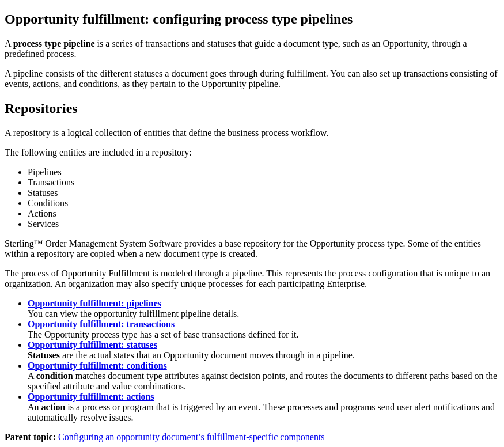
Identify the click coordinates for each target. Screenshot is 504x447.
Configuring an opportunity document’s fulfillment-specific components (192, 437)
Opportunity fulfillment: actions (91, 397)
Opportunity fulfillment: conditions (97, 365)
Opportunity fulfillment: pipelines (94, 303)
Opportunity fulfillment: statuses (92, 345)
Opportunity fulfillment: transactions (101, 324)
